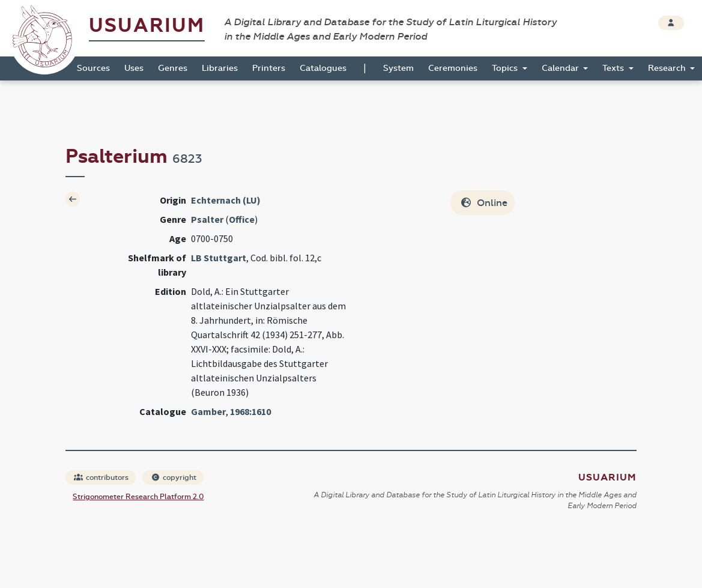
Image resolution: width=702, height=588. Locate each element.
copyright (174, 477)
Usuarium (147, 26)
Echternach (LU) (226, 200)
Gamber (208, 411)
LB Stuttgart (219, 258)
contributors (101, 477)
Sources (93, 68)
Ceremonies (453, 68)
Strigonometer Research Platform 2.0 (138, 497)
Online (484, 203)
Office (242, 219)
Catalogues (323, 68)
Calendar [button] (561, 68)
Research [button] (668, 68)
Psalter (207, 219)
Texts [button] (614, 68)
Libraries (220, 68)
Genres (173, 68)
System (398, 68)
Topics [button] (506, 68)
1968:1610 (250, 411)
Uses (134, 68)
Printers (269, 68)
